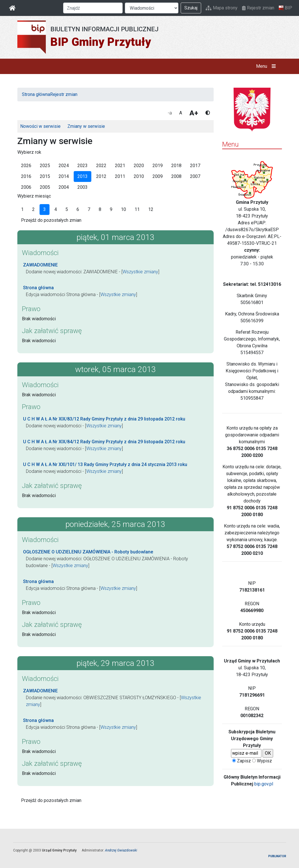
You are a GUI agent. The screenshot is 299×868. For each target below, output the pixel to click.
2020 (139, 166)
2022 (101, 166)
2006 (26, 187)
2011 (120, 176)
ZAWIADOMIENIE (40, 265)
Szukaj (191, 8)
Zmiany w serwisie (86, 126)
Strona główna (36, 94)
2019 (158, 166)
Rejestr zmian (258, 8)
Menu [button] (267, 66)
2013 (83, 176)
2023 (83, 166)
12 (151, 209)
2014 (64, 176)
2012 (101, 176)
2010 (139, 176)
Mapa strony (222, 8)
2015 (45, 176)
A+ (194, 113)
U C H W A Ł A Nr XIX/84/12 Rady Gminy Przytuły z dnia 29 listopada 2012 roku (104, 442)
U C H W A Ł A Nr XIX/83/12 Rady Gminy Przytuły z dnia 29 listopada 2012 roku (104, 419)
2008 (176, 176)
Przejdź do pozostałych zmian (51, 220)
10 (123, 209)
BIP (285, 8)
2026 (26, 166)
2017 (195, 166)
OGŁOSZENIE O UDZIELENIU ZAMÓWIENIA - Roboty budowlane (88, 552)
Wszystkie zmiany (140, 272)
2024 (64, 166)
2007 (195, 176)
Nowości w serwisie (40, 126)
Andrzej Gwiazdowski (121, 850)
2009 (158, 176)
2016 (26, 176)
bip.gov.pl (264, 784)
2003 (83, 187)
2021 (120, 166)
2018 (176, 166)
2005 (45, 187)
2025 (45, 166)
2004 (64, 187)
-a (170, 113)
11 (137, 209)
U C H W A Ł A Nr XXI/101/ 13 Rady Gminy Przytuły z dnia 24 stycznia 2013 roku (105, 464)
